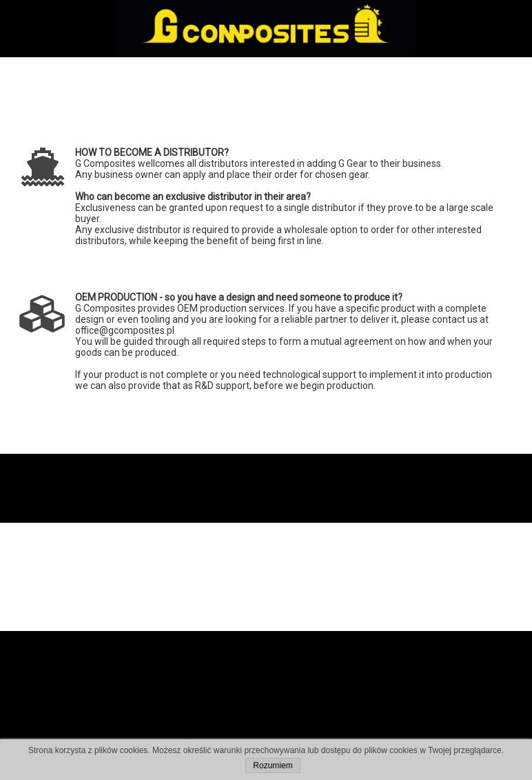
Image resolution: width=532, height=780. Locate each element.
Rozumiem (273, 766)
